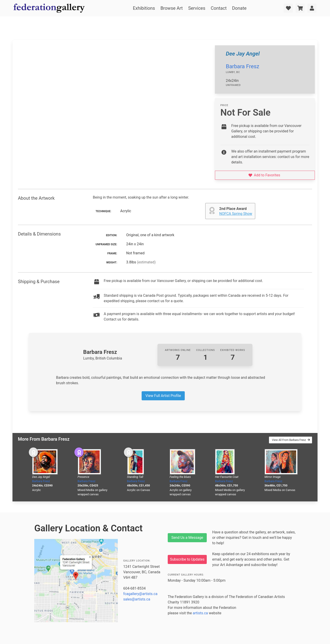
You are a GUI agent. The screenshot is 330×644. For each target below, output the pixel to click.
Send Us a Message (187, 538)
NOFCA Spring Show (236, 214)
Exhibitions (144, 8)
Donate (239, 8)
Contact (219, 8)
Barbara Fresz (243, 66)
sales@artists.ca (137, 599)
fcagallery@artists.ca (140, 594)
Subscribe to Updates (187, 559)
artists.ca (200, 613)
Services (197, 8)
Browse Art (172, 8)
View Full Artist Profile (163, 396)
